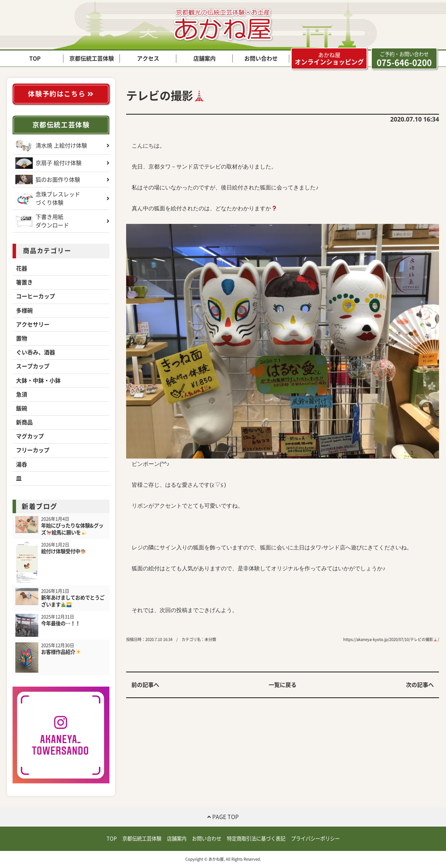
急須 (22, 394)
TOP (35, 58)
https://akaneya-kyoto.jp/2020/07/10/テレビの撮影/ (391, 639)
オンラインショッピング (329, 58)
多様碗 (24, 311)
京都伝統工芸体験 (92, 58)
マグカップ (30, 436)
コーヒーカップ (36, 296)
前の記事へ (145, 685)
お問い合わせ (261, 58)
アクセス (148, 58)
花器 (22, 268)
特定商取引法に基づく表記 (256, 839)
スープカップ (33, 366)
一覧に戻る (283, 685)
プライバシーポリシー (315, 839)
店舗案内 (205, 58)
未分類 (210, 639)
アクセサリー (33, 324)
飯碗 (22, 408)
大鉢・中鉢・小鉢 (38, 381)
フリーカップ (33, 450)
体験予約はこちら (61, 94)
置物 (22, 338)
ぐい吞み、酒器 (36, 352)
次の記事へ (420, 685)
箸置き (24, 282)
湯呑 (22, 464)
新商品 (24, 422)
